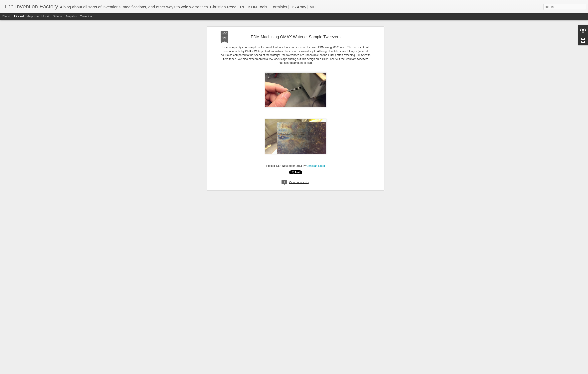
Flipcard (19, 16)
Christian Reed (316, 161)
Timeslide (86, 16)
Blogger (307, 372)
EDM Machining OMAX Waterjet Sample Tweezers (296, 32)
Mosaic (46, 16)
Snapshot (71, 16)
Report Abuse (318, 372)
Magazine (33, 16)
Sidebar (58, 16)
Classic (6, 16)
